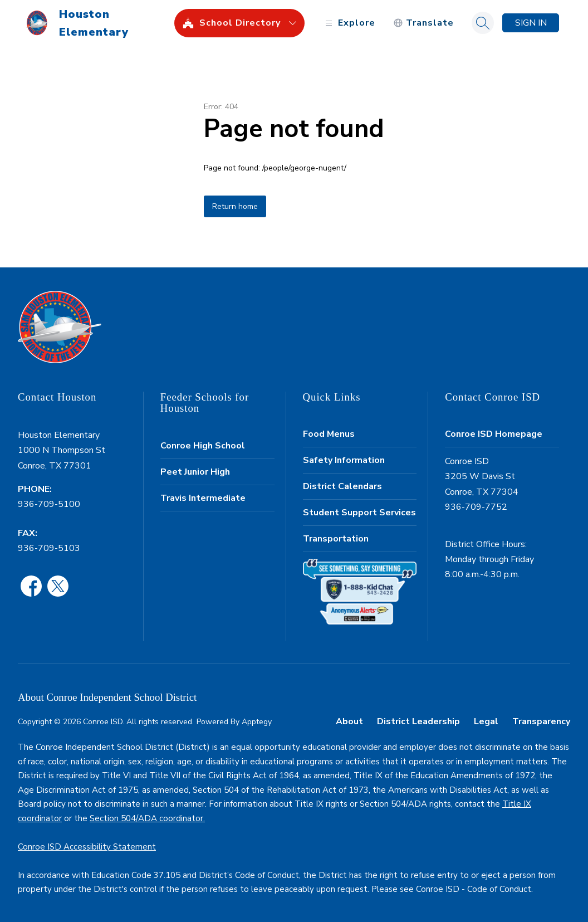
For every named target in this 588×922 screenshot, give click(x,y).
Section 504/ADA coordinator (146, 818)
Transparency (541, 721)
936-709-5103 (49, 548)
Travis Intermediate (203, 498)
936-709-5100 (49, 504)
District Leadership (418, 721)
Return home (235, 206)
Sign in (531, 23)
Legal (486, 721)
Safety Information (344, 460)
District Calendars (342, 486)
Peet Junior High (195, 472)
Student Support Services (359, 513)
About (349, 721)
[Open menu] (349, 23)
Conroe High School (203, 446)
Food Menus (329, 434)
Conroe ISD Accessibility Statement (87, 847)
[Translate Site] (423, 23)
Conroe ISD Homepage (494, 434)
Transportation (336, 539)
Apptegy (257, 722)
